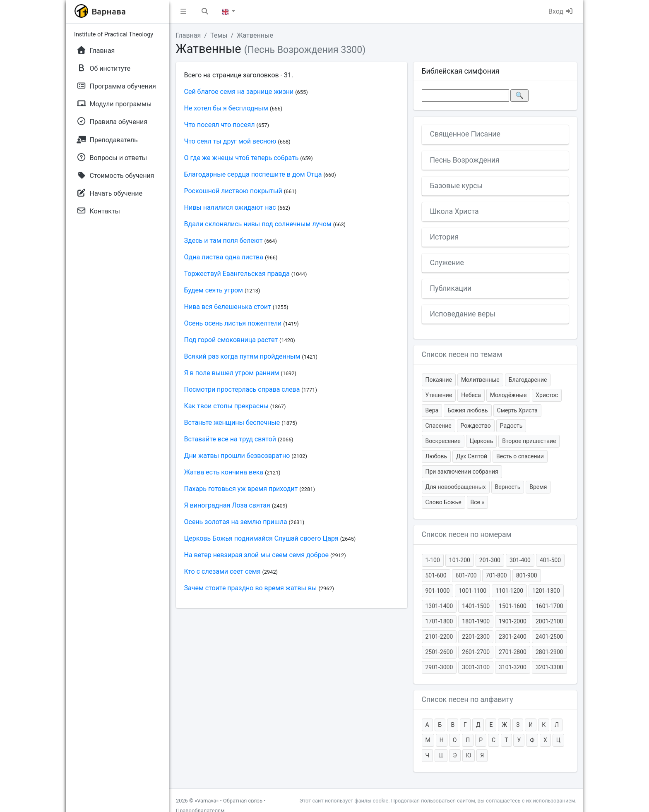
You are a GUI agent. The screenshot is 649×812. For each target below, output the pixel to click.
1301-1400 (439, 606)
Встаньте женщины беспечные (232, 423)
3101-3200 (513, 667)
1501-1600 (513, 606)
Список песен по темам (462, 355)
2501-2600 (439, 652)
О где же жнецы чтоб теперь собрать (242, 158)
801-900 (527, 575)
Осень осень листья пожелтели (233, 323)
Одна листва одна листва (224, 257)
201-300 (490, 560)
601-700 (466, 575)
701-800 (496, 575)
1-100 (433, 560)
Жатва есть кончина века (224, 472)
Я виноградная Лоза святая (227, 505)
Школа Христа (454, 211)
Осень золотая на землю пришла (236, 522)
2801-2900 (549, 652)
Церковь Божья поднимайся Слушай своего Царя (261, 538)
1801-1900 (476, 621)
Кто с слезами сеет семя (222, 571)
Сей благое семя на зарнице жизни (239, 92)
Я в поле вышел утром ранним (232, 373)
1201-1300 (546, 591)
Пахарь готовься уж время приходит (241, 489)
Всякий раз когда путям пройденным (242, 356)
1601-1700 (549, 606)
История (445, 237)
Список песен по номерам (467, 534)
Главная (189, 35)
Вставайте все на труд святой (230, 439)
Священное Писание (465, 134)
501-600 (436, 575)
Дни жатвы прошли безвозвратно (237, 456)
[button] (183, 12)
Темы (219, 35)
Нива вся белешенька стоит (228, 307)
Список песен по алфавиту (468, 699)
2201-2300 (476, 637)
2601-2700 (476, 652)
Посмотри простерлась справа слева (242, 389)
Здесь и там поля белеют (224, 241)
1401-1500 (476, 606)
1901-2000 (513, 621)
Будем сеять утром (214, 290)
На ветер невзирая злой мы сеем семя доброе (257, 555)
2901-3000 (439, 667)
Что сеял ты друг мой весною (230, 141)
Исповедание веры (463, 314)
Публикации (451, 288)
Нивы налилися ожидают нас (230, 207)
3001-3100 (476, 667)
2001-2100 (549, 621)
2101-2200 (439, 637)
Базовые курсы (457, 186)
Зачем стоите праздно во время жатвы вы (251, 588)
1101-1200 (509, 591)
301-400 (520, 560)
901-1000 (438, 591)
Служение (447, 263)
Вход (561, 11)
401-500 (550, 560)
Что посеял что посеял (220, 125)
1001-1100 (472, 591)
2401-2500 (549, 637)
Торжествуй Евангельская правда (237, 274)
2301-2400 (513, 637)
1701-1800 (439, 621)
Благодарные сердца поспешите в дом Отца (253, 174)
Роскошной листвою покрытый (233, 191)
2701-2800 (513, 652)
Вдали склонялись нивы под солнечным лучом (258, 224)
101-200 (460, 560)
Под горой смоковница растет (231, 340)
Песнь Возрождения (465, 160)
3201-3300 (549, 667)
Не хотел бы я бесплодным (226, 108)
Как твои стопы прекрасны (226, 406)
